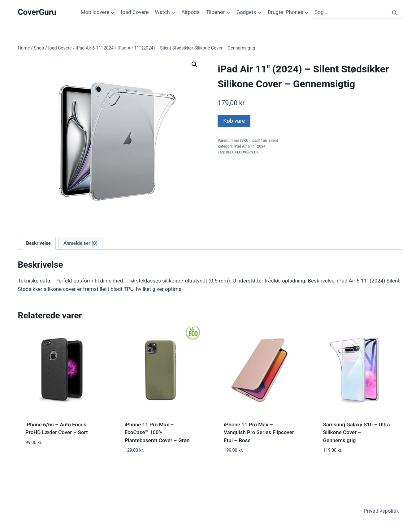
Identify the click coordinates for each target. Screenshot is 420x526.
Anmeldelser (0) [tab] (80, 243)
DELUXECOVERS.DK (242, 152)
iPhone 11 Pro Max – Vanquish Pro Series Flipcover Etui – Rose (259, 432)
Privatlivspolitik (381, 511)
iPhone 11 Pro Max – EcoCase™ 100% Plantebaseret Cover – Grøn (157, 432)
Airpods (191, 12)
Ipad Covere (135, 12)
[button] (194, 64)
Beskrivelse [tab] (38, 243)
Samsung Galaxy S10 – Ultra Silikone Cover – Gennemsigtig (357, 432)
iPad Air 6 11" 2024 (250, 146)
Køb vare (234, 121)
